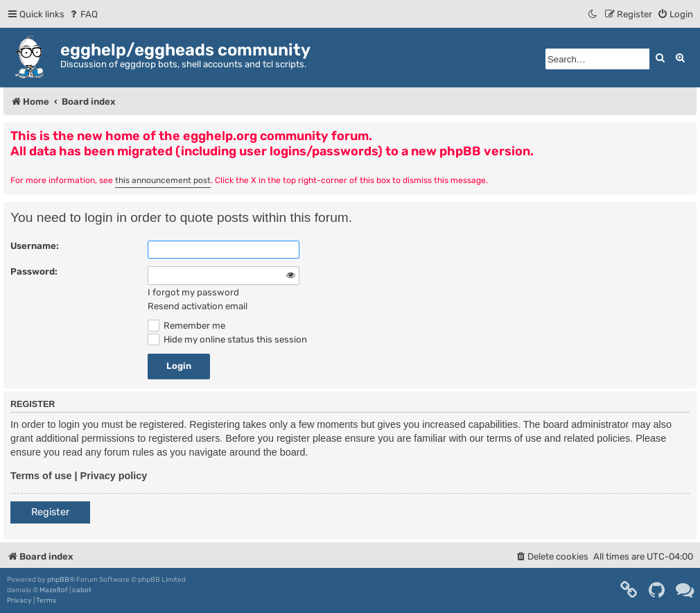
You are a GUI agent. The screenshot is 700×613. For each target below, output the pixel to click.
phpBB (58, 580)
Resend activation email (198, 306)
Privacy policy (114, 476)
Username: (35, 246)
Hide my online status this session (227, 339)
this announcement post (163, 180)
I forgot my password (193, 292)
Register (50, 512)
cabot (82, 590)
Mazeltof (54, 590)
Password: (34, 271)
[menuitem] (83, 14)
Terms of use (41, 476)
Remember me (186, 326)
